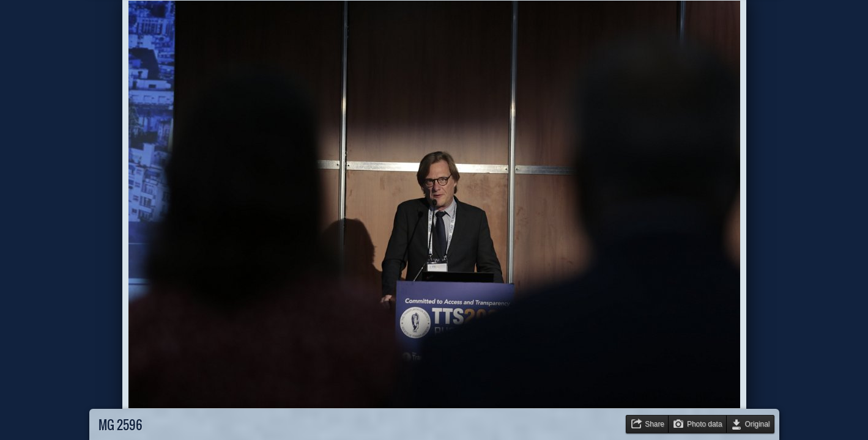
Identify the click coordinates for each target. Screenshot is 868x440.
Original (758, 424)
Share (655, 424)
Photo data (705, 424)
